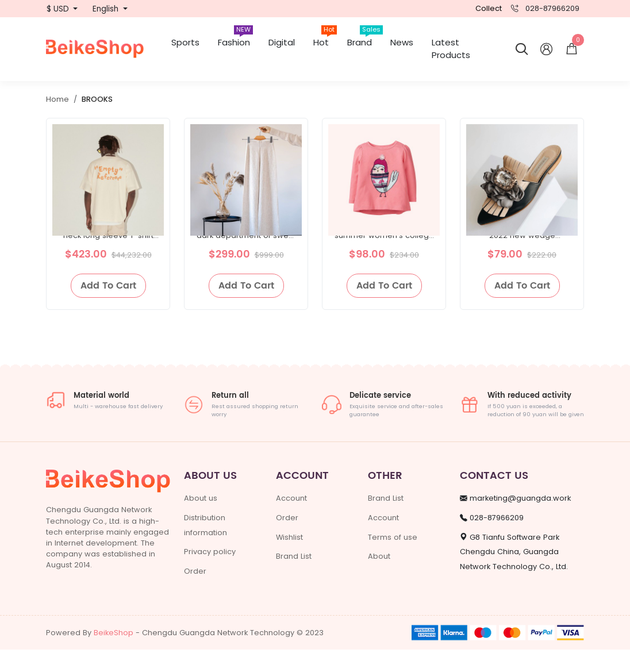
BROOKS (97, 99)
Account (291, 521)
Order (195, 593)
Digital (282, 42)
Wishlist (289, 559)
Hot (325, 39)
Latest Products (451, 49)
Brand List (294, 579)
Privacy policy (210, 574)
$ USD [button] (59, 9)
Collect (489, 8)
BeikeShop (114, 655)
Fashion (235, 39)
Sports (185, 42)
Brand (364, 39)
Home (57, 99)
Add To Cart (108, 308)
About (379, 579)
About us (201, 521)
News (402, 42)
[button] (572, 49)
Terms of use (393, 559)
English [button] (107, 9)
